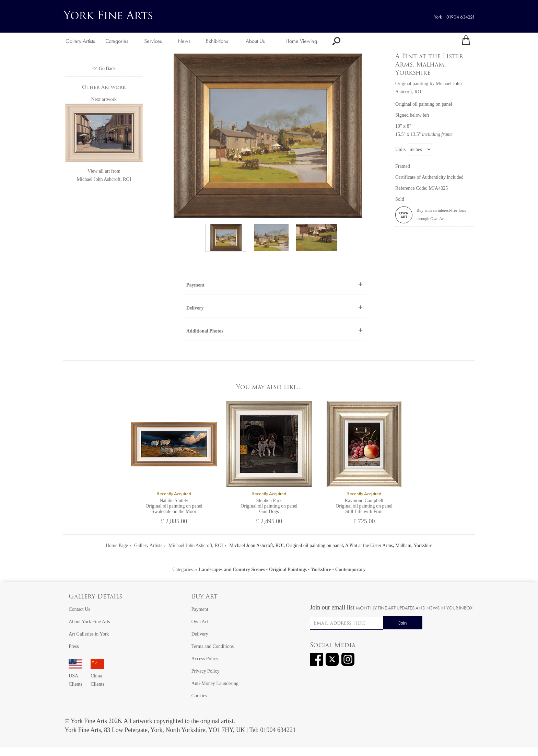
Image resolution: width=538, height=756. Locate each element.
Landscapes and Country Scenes (232, 569)
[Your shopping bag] (466, 41)
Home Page (117, 545)
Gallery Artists (80, 41)
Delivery (195, 308)
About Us (255, 41)
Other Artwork (104, 88)
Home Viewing (301, 41)
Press (74, 646)
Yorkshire (321, 569)
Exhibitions (217, 41)
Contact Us (79, 609)
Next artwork (104, 99)
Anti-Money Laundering (215, 683)
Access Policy (205, 659)
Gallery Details (95, 597)
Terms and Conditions (213, 646)
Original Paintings (288, 569)
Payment (195, 285)
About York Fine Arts (89, 622)
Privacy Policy (206, 671)
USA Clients (75, 676)
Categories (117, 41)
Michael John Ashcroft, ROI (104, 179)
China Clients (97, 676)
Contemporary (350, 569)
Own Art (200, 622)
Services (153, 41)
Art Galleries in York (89, 634)
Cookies (199, 696)
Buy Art (204, 597)
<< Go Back (104, 68)
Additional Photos (205, 331)
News (184, 41)
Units (400, 149)
